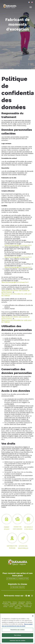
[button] (9, 52)
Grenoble (25, 605)
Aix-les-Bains (7, 602)
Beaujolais (22, 602)
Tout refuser (17, 635)
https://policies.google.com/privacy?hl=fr (18, 245)
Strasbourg (27, 606)
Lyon (16, 606)
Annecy (15, 602)
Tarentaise (18, 608)
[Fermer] (33, 616)
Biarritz (29, 602)
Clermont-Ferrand (9, 605)
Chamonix (29, 603)
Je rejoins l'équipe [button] (18, 587)
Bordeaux (5, 603)
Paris (21, 606)
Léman (11, 606)
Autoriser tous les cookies (18, 641)
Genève (19, 605)
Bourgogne (13, 603)
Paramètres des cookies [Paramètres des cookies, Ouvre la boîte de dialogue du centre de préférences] (18, 630)
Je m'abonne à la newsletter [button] (17, 579)
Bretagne (21, 603)
